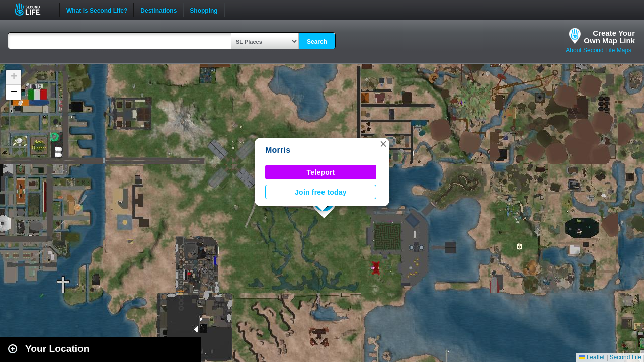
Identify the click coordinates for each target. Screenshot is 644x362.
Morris (278, 150)
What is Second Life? (97, 10)
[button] (383, 144)
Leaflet (591, 357)
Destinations (158, 10)
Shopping (204, 10)
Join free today (321, 192)
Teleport (321, 172)
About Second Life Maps (598, 50)
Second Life (33, 9)
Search (317, 42)
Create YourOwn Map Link (609, 37)
